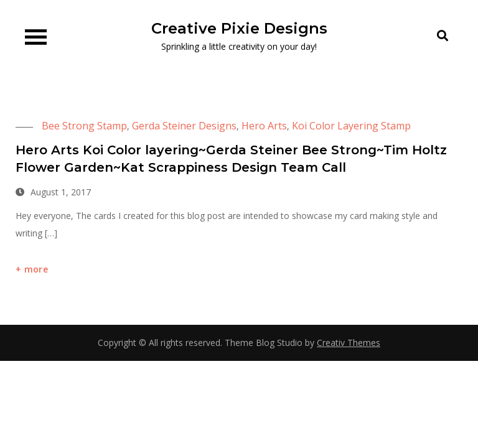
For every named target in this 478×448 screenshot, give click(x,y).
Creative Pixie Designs (239, 28)
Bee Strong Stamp (84, 126)
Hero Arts (264, 126)
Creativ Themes (349, 343)
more (36, 269)
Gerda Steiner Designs (184, 126)
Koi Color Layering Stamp (351, 126)
